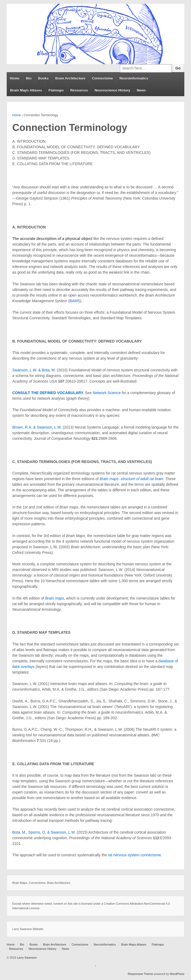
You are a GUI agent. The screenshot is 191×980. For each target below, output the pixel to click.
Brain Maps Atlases (26, 90)
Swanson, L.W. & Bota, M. (34, 370)
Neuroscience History (112, 90)
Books (44, 78)
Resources (79, 90)
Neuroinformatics (134, 78)
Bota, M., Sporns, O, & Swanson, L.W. (44, 832)
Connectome (102, 78)
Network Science (107, 393)
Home (15, 78)
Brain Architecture (70, 78)
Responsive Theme (140, 974)
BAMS (75, 301)
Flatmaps (56, 90)
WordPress (177, 974)
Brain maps (55, 598)
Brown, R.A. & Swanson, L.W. (37, 427)
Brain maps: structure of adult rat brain (131, 479)
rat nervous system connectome (134, 855)
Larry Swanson (26, 958)
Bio (29, 78)
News (141, 90)
